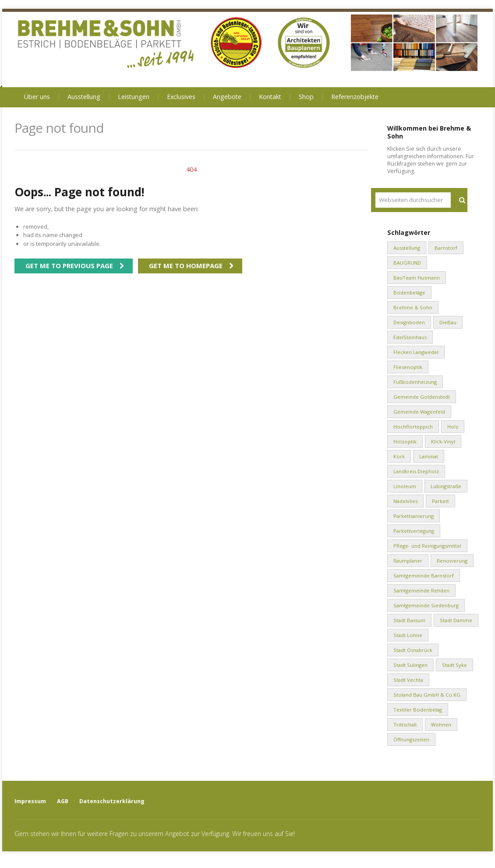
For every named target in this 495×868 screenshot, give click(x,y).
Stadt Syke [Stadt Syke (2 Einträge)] (454, 665)
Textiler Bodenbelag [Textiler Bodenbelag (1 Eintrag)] (418, 710)
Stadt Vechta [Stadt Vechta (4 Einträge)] (408, 680)
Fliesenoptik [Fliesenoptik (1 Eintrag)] (408, 367)
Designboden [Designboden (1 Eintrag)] (409, 322)
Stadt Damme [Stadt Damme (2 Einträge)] (456, 620)
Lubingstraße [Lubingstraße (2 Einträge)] (446, 486)
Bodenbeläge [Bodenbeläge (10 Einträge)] (409, 292)
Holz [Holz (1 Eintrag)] (453, 427)
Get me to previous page (69, 266)
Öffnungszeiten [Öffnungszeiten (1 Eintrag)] (411, 739)
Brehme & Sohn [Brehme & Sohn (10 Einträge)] (413, 307)
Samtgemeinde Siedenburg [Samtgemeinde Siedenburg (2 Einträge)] (426, 605)
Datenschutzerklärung (112, 801)
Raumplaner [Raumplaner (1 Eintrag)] (408, 561)
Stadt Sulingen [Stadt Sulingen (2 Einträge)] (410, 665)
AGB (63, 801)
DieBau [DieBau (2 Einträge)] (448, 322)
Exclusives (181, 97)
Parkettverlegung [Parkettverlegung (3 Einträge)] (414, 531)
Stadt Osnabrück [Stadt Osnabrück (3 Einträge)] (413, 650)
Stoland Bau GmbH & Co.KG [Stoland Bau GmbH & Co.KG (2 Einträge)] (427, 695)
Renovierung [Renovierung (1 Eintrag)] (452, 561)
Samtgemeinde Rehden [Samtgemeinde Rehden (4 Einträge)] (421, 590)
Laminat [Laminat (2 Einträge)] (429, 456)
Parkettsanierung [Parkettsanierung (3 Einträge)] (414, 516)
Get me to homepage (186, 266)
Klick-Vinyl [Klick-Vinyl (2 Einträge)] (443, 441)
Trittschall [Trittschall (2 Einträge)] (405, 725)
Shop (306, 97)
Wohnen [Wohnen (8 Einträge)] (441, 725)
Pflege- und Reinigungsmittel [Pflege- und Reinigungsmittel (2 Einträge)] (427, 546)
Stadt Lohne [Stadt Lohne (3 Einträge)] (408, 635)
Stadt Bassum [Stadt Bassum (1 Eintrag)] (409, 620)
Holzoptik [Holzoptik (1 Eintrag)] (405, 441)
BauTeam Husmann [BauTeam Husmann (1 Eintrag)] (417, 278)
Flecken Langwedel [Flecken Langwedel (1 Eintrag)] (416, 352)
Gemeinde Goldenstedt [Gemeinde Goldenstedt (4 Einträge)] (422, 397)
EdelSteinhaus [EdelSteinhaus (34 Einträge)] (410, 337)
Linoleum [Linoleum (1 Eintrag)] (405, 486)
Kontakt (270, 97)
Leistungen (134, 97)
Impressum (30, 801)
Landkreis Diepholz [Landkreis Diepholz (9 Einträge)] (416, 471)
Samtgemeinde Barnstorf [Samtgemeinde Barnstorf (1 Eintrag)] (424, 576)
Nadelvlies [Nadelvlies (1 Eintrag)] (405, 501)
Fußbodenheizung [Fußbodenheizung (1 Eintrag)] (415, 382)
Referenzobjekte (355, 97)
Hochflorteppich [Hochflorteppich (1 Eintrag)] (413, 427)
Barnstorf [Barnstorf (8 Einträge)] (446, 248)
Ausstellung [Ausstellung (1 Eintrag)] (407, 248)
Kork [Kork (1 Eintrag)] (399, 456)
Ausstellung (84, 97)
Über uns (37, 97)
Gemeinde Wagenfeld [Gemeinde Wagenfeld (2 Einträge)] (419, 412)
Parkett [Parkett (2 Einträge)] (440, 501)
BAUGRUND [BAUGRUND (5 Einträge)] (407, 263)
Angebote (227, 97)
